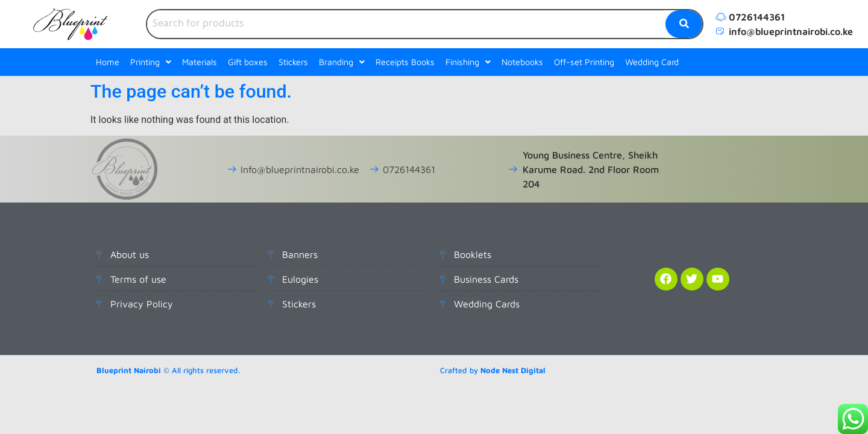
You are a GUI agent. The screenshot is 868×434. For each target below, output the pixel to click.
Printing (151, 62)
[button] (151, 62)
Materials (200, 62)
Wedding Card (652, 62)
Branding (342, 62)
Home (108, 62)
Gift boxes (248, 62)
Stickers (293, 62)
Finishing (468, 62)
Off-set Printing (584, 62)
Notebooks (522, 62)
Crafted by (493, 370)
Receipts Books (405, 62)
